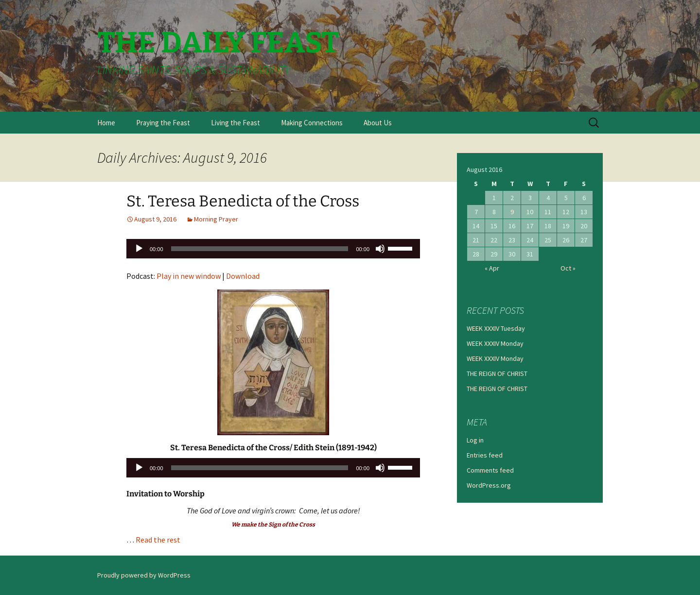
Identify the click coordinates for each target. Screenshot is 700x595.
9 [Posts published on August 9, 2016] (512, 212)
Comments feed (490, 470)
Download (243, 276)
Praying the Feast (163, 123)
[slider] (260, 249)
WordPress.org (489, 485)
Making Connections (312, 123)
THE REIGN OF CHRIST (497, 374)
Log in (475, 440)
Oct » (568, 268)
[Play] (139, 249)
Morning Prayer (216, 219)
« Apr (492, 268)
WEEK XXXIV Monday (495, 343)
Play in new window (189, 276)
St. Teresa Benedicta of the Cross (243, 201)
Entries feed (485, 455)
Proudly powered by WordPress (144, 575)
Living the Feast (236, 123)
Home (106, 123)
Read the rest (158, 540)
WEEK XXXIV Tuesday (496, 328)
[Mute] (380, 249)
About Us (378, 123)
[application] (273, 249)
